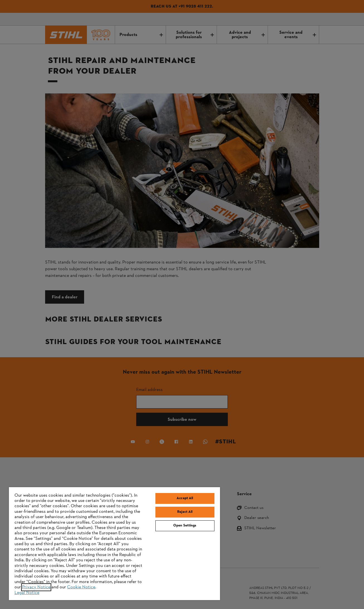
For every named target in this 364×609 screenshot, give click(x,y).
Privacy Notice (36, 587)
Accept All (185, 498)
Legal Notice (27, 593)
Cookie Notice (81, 587)
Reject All (185, 512)
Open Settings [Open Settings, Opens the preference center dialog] (185, 526)
